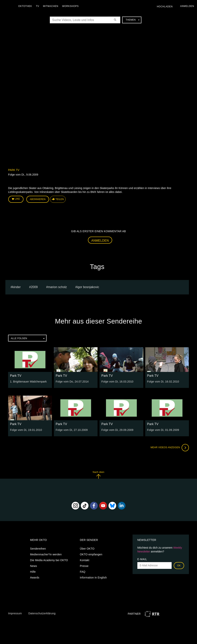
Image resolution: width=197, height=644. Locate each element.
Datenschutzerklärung (42, 613)
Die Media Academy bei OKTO (49, 560)
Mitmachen (51, 6)
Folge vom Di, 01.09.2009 (163, 430)
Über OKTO (87, 549)
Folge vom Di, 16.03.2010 (117, 382)
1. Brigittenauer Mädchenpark (28, 382)
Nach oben (98, 475)
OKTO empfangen (91, 554)
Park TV (14, 170)
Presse (84, 566)
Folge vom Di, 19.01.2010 (26, 430)
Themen (133, 20)
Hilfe (33, 572)
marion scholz (57, 287)
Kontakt (85, 560)
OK (179, 566)
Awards (35, 578)
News (33, 566)
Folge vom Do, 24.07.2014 (72, 382)
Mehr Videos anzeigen (170, 448)
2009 (34, 287)
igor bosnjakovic (88, 287)
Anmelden (100, 241)
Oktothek (25, 6)
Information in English (93, 578)
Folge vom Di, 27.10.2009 (72, 430)
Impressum (15, 613)
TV (38, 6)
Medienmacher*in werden (46, 554)
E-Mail (142, 559)
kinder (17, 287)
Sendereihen (38, 549)
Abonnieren (38, 199)
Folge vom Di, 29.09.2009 (117, 430)
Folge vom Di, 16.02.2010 (163, 382)
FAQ (83, 572)
